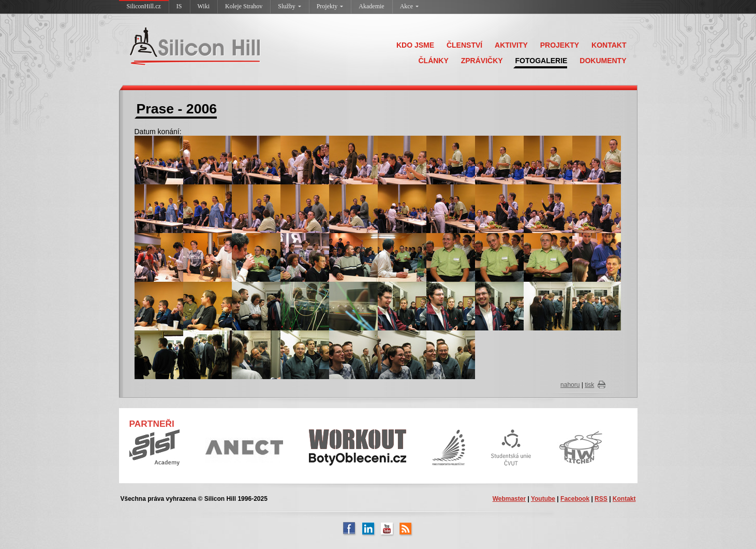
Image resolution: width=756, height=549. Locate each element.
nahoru (570, 385)
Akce (409, 6)
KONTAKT (609, 45)
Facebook (575, 499)
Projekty (330, 6)
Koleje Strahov (244, 6)
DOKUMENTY (603, 61)
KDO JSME (415, 45)
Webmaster (509, 499)
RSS (601, 499)
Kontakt (624, 499)
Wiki (204, 6)
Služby (289, 6)
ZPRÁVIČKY (482, 61)
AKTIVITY (511, 45)
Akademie (371, 6)
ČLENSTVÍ (464, 45)
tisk (589, 385)
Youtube (543, 499)
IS (179, 6)
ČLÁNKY (433, 61)
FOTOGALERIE (542, 61)
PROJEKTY (560, 45)
